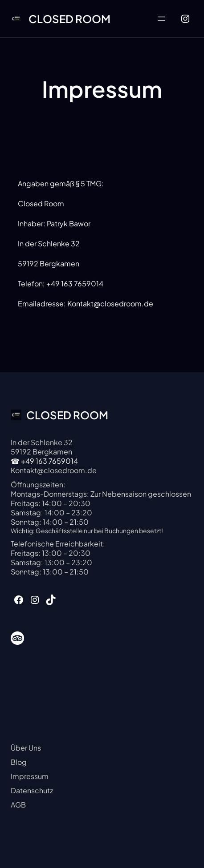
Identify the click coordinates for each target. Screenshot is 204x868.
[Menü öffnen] (161, 19)
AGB (18, 805)
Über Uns (26, 748)
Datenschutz (32, 790)
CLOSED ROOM (69, 19)
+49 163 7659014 (49, 461)
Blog (19, 762)
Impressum (30, 776)
